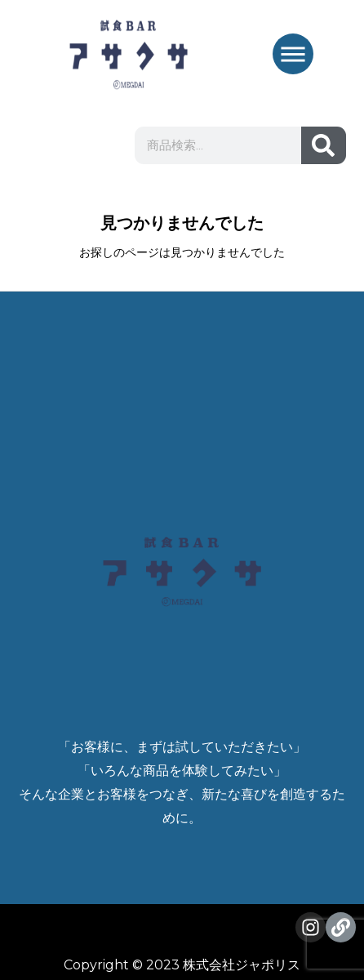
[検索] (324, 145)
